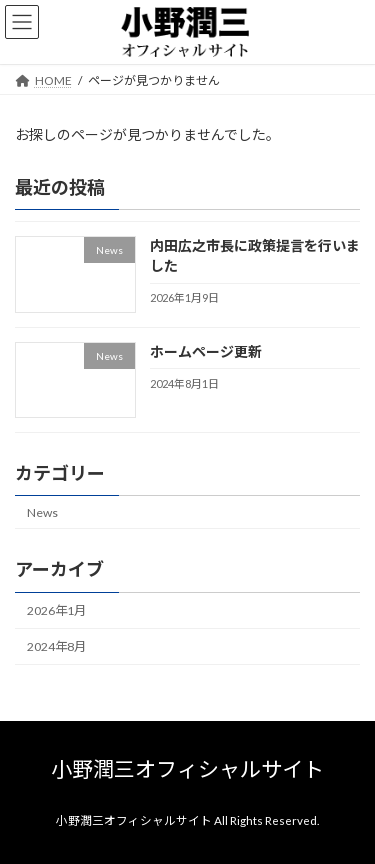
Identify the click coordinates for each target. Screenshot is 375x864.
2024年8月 (56, 646)
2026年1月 (56, 610)
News (42, 512)
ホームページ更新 (206, 351)
